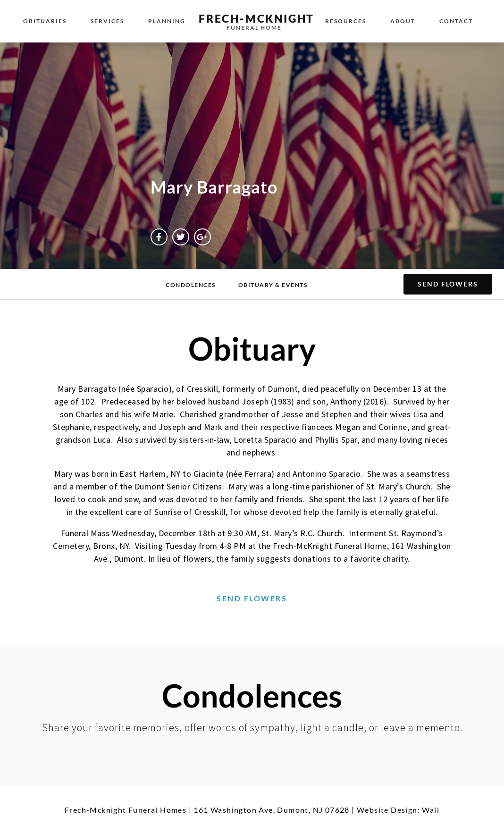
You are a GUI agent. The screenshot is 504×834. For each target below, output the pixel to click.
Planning (167, 21)
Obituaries (45, 21)
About (403, 21)
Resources (346, 21)
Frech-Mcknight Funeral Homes (126, 810)
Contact (456, 21)
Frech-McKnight (256, 18)
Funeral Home (254, 28)
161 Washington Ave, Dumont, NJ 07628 (271, 810)
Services (107, 21)
